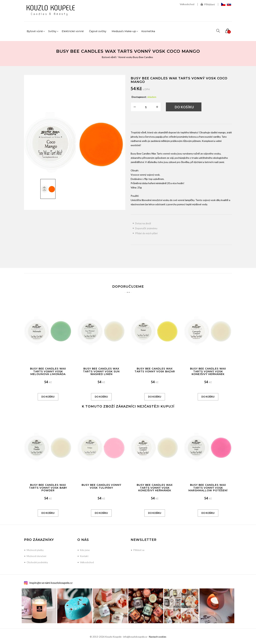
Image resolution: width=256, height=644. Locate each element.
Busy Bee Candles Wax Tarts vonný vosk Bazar (155, 370)
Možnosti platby (35, 550)
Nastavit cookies (158, 637)
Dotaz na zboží (143, 223)
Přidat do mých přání (146, 233)
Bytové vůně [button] (35, 31)
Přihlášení (208, 4)
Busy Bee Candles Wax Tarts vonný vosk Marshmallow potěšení (208, 488)
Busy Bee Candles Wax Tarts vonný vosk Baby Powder (48, 488)
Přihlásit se (139, 550)
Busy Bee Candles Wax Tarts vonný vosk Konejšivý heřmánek (208, 371)
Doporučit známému (146, 228)
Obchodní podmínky (37, 562)
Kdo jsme (85, 550)
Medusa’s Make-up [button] (124, 31)
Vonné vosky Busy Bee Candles (136, 57)
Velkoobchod (187, 4)
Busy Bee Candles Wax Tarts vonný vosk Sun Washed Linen (101, 371)
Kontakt (84, 556)
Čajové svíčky (98, 31)
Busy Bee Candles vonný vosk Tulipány (101, 486)
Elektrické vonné (73, 31)
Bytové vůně (109, 57)
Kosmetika (148, 31)
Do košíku (184, 107)
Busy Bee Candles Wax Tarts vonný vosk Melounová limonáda (48, 371)
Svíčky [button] (52, 31)
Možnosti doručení (36, 556)
